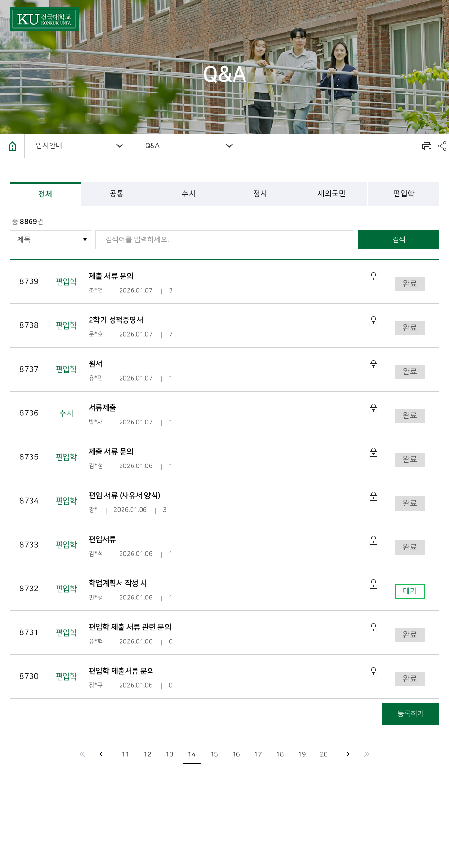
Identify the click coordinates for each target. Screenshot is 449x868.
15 (214, 754)
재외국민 (332, 194)
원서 (96, 364)
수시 (189, 194)
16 (236, 754)
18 (280, 754)
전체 (45, 194)
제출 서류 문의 (111, 276)
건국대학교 (44, 19)
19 (302, 754)
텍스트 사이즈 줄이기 (388, 146)
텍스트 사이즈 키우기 (408, 146)
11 (125, 754)
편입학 (403, 194)
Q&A (153, 146)
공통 (117, 194)
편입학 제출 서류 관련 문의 (130, 627)
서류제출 (102, 408)
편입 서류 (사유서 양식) (124, 496)
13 (169, 754)
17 (258, 754)
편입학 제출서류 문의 (122, 671)
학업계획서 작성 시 (118, 583)
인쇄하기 (427, 146)
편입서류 (102, 539)
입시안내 (49, 146)
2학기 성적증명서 (116, 320)
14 (192, 754)
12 (147, 754)
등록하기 (411, 714)
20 (324, 754)
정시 (260, 194)
